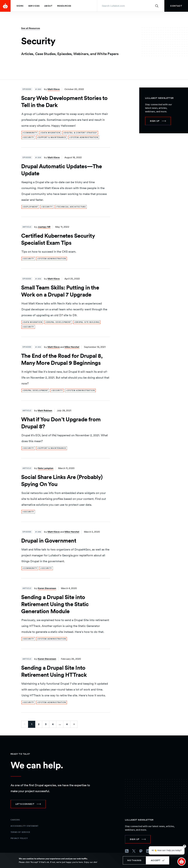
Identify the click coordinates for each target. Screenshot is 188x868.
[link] (176, 6)
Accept (156, 860)
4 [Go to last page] (67, 724)
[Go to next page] (74, 724)
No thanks (134, 860)
